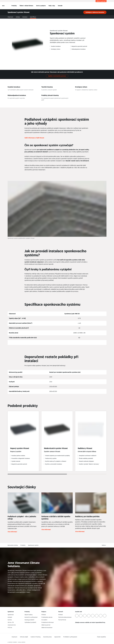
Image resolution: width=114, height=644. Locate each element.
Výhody (18, 17)
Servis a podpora (41, 6)
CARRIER (23, 642)
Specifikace (33, 17)
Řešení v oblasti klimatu (26, 6)
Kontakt (60, 6)
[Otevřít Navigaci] (3, 6)
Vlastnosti (10, 17)
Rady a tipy (52, 6)
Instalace (25, 17)
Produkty (14, 6)
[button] (104, 545)
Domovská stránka (13, 545)
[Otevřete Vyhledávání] (106, 6)
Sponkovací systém (33, 545)
